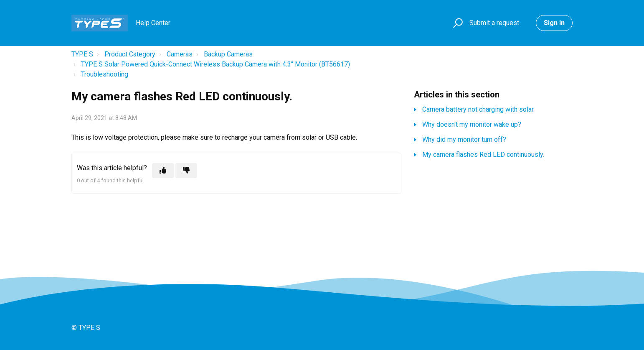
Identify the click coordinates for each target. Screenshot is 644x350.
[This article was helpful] (163, 171)
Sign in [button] (554, 23)
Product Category (130, 54)
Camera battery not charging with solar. (478, 109)
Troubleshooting (105, 74)
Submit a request (494, 23)
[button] (457, 23)
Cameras (180, 54)
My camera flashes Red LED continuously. (483, 155)
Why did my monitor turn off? (464, 139)
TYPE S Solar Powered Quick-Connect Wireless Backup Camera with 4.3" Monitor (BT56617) (216, 64)
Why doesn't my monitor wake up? (472, 124)
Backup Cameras (228, 54)
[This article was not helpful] (186, 171)
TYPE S (82, 54)
